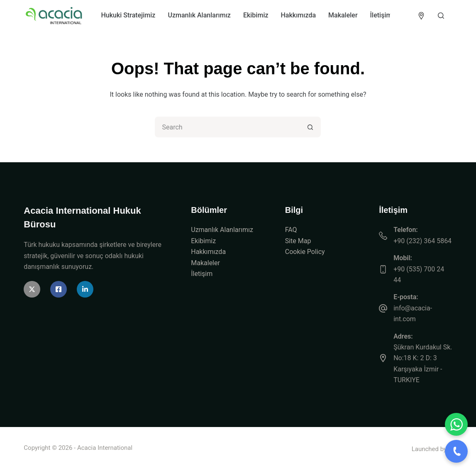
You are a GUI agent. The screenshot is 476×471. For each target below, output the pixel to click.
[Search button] (310, 127)
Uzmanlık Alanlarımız (199, 15)
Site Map (298, 241)
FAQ (291, 230)
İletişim (381, 15)
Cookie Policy (305, 252)
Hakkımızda (299, 15)
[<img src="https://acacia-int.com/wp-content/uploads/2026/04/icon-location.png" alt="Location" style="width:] (421, 16)
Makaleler (343, 15)
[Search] (441, 16)
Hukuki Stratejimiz (128, 15)
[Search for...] (227, 127)
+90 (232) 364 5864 (422, 241)
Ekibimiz (256, 15)
